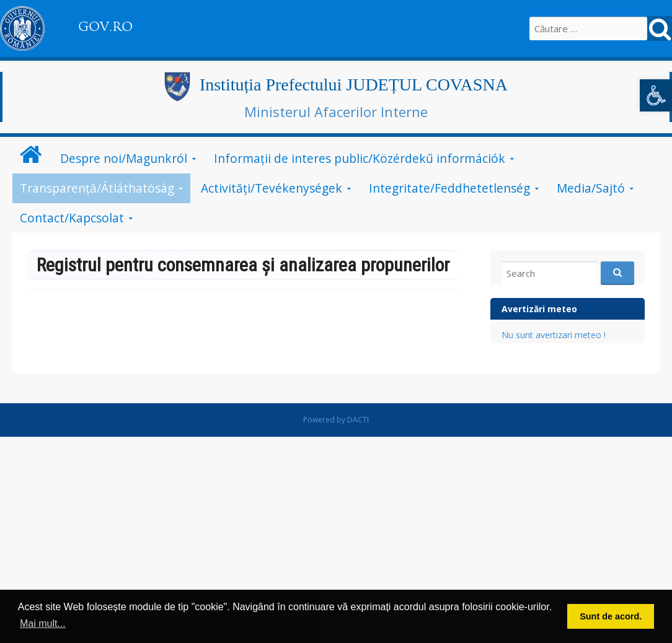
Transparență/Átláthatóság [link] (97, 188)
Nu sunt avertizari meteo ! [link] (554, 335)
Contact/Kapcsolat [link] (72, 218)
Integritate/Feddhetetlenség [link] (449, 188)
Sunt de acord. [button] (611, 616)
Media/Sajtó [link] (591, 188)
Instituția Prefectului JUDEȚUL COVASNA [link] (354, 85)
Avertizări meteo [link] (539, 309)
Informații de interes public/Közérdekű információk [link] (360, 158)
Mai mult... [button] (43, 623)
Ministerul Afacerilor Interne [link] (336, 112)
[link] (656, 95)
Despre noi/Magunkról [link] (124, 158)
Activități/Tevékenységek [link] (272, 188)
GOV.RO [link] (105, 27)
